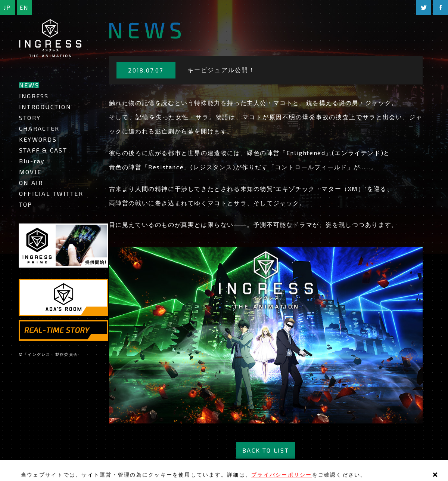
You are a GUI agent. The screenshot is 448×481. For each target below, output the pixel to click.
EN (24, 7)
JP (7, 7)
